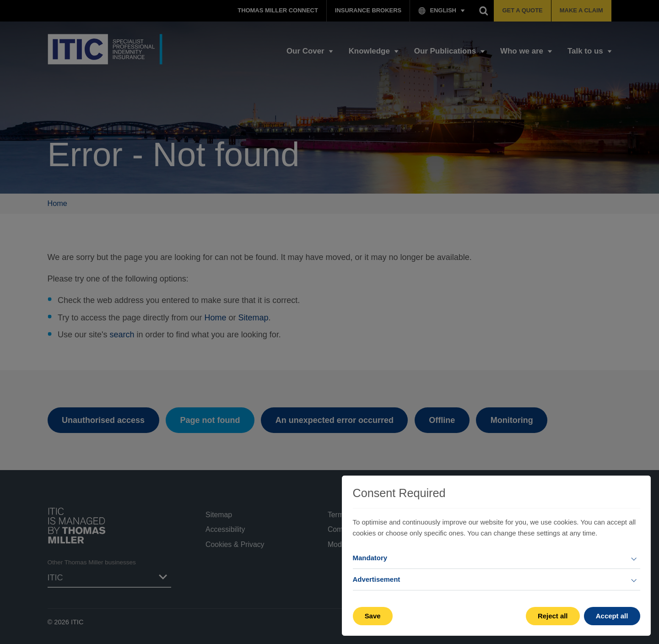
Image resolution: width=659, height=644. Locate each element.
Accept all (612, 616)
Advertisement (377, 579)
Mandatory (370, 558)
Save (373, 616)
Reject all (553, 616)
